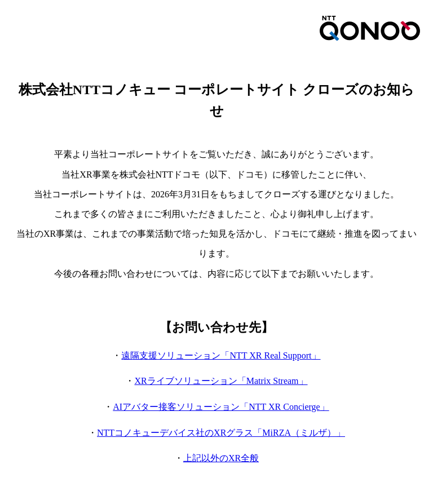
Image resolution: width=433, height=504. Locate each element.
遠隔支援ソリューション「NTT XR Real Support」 (221, 355)
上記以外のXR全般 (221, 458)
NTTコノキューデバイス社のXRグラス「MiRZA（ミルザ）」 (221, 433)
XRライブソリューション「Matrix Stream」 (221, 381)
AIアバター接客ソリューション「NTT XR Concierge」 (221, 407)
